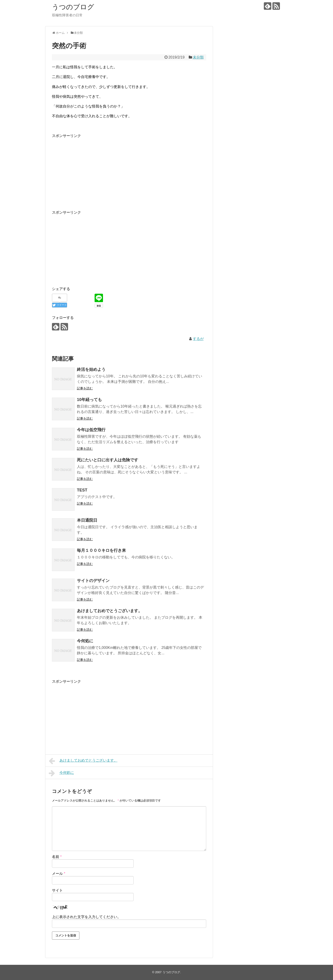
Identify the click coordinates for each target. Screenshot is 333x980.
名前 (57, 857)
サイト (57, 890)
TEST (82, 490)
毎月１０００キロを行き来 (101, 550)
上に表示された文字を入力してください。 (86, 917)
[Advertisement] (129, 171)
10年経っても (89, 400)
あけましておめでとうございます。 (110, 611)
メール (59, 874)
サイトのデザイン (93, 581)
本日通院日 (87, 520)
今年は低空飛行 (91, 430)
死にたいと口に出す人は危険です (108, 460)
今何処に (85, 641)
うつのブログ (73, 7)
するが (198, 339)
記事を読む (85, 388)
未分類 (198, 57)
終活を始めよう (91, 369)
